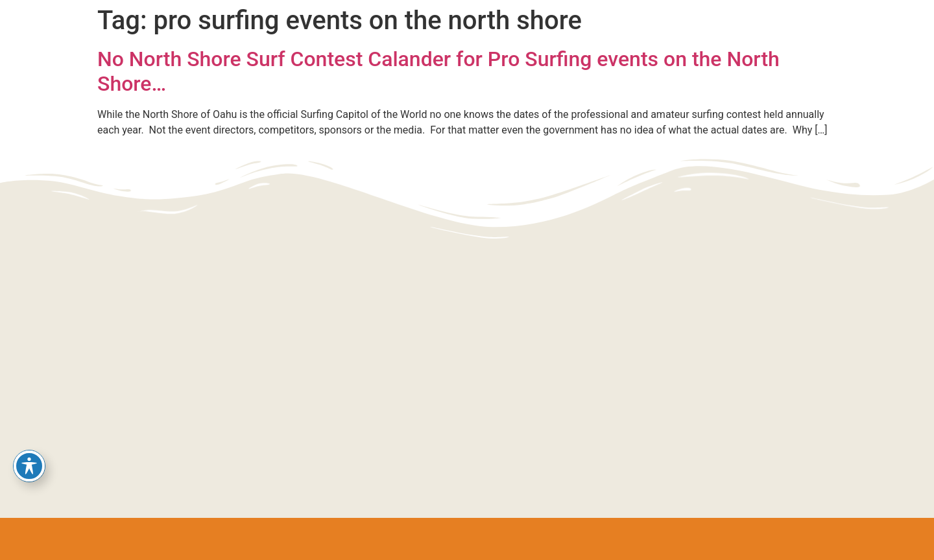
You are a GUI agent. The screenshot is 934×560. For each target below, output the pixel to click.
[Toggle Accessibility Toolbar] (29, 466)
